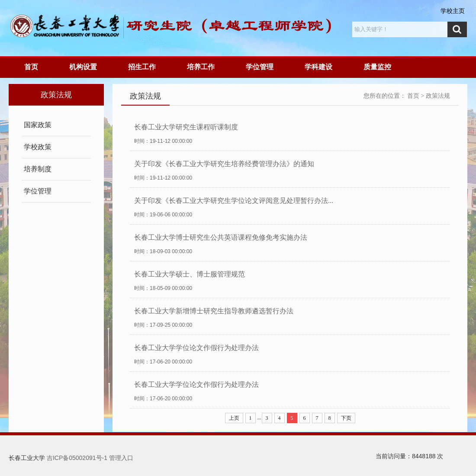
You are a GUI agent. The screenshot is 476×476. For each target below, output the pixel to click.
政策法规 (438, 96)
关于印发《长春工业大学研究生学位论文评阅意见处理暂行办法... (234, 201)
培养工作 (201, 67)
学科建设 (318, 67)
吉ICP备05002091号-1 (77, 458)
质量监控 (377, 67)
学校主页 (453, 11)
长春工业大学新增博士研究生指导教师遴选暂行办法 (214, 311)
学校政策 (38, 147)
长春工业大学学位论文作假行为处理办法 (196, 348)
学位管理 (260, 67)
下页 (346, 418)
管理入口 (121, 458)
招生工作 (142, 67)
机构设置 (83, 67)
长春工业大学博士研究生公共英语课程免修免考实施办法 (221, 237)
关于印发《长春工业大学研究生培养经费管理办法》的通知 (224, 164)
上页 (234, 418)
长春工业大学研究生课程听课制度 (186, 127)
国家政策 (38, 125)
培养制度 (38, 169)
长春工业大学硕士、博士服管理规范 (190, 274)
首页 (31, 67)
